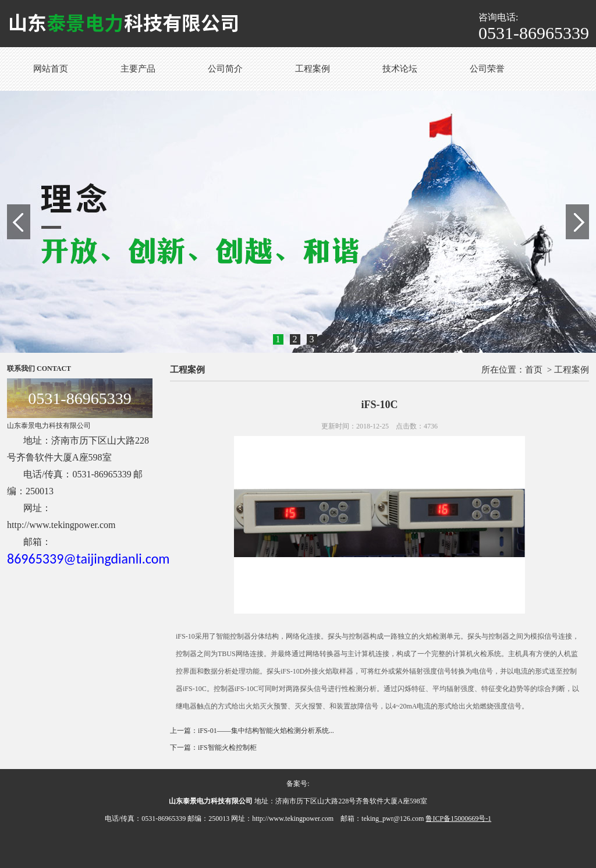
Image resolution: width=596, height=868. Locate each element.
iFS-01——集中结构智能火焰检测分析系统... (266, 731)
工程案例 (313, 69)
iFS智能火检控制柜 (227, 747)
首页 (534, 370)
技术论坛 (400, 69)
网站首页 (51, 69)
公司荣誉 (487, 69)
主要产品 (138, 69)
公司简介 (225, 69)
